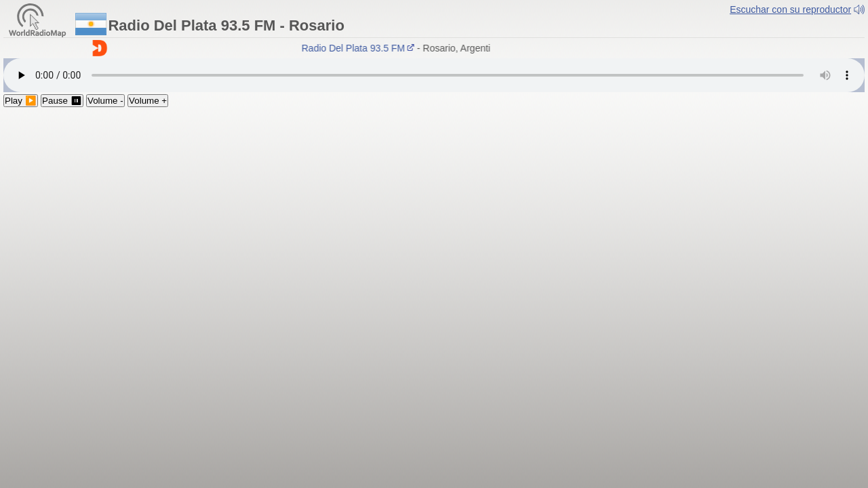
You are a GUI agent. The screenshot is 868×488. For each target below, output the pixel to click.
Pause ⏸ (62, 101)
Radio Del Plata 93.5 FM (360, 48)
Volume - (105, 101)
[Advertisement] (434, 209)
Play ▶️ (21, 101)
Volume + (148, 101)
